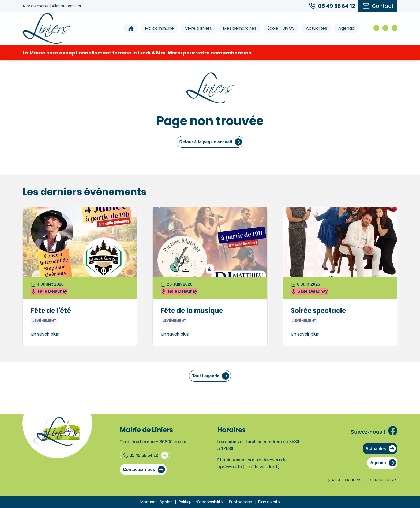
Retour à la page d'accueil (206, 142)
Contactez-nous (139, 470)
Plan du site (269, 502)
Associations (344, 480)
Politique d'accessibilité (201, 502)
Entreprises (383, 480)
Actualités (316, 28)
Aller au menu (35, 6)
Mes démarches (240, 28)
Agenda (346, 28)
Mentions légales (156, 502)
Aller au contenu (67, 6)
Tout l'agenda (206, 376)
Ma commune (160, 28)
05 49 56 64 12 (141, 455)
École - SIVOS (281, 28)
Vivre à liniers (198, 28)
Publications (241, 502)
